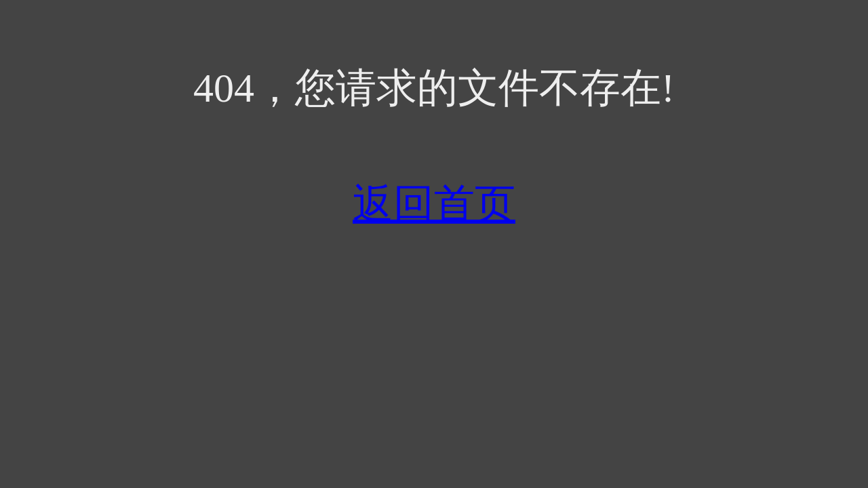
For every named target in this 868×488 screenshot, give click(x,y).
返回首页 (434, 204)
